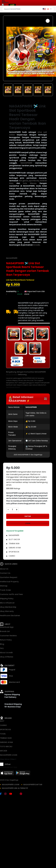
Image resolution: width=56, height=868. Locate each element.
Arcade (37, 245)
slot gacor (23, 181)
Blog (2, 644)
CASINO (3, 725)
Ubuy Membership (8, 607)
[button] (48, 21)
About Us (4, 569)
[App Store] (7, 774)
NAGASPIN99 (26, 163)
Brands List (5, 631)
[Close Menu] (3, 5)
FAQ (2, 648)
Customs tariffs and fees (11, 594)
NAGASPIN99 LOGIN (9, 755)
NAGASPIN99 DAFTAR (33, 785)
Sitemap (4, 586)
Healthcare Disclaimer (10, 616)
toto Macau (30, 183)
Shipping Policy (7, 599)
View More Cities (8, 759)
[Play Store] (23, 774)
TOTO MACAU (6, 746)
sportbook (34, 181)
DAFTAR (28, 516)
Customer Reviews (8, 636)
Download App (7, 627)
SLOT (2, 721)
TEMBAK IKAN (6, 738)
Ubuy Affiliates (7, 657)
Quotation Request (9, 577)
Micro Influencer (7, 603)
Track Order (6, 590)
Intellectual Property (9, 582)
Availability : (11, 293)
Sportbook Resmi (13, 387)
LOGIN (28, 523)
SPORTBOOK (5, 730)
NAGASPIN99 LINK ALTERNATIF (15, 788)
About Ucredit (6, 653)
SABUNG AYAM (6, 742)
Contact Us (5, 573)
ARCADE (4, 751)
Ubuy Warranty (7, 611)
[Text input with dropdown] (22, 9)
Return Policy (6, 640)
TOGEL (3, 734)
